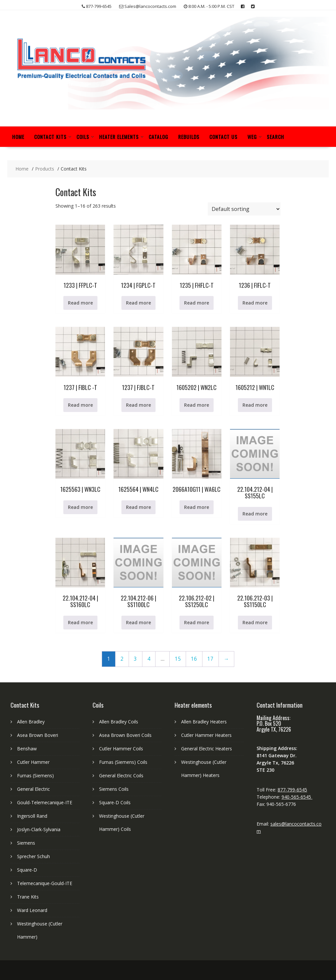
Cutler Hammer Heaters (206, 735)
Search (275, 137)
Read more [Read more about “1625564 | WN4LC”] (138, 507)
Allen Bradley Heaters (204, 722)
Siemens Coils (114, 789)
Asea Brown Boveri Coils (125, 735)
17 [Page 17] (210, 659)
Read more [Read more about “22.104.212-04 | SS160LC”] (80, 622)
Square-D (27, 870)
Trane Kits (28, 897)
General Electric (33, 789)
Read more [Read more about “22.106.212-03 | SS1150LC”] (255, 622)
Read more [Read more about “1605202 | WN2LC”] (197, 405)
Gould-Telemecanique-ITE (45, 802)
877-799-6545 (292, 790)
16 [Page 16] (194, 659)
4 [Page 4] (149, 659)
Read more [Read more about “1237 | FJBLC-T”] (138, 405)
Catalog (158, 137)
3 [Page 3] (135, 659)
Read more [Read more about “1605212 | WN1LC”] (255, 405)
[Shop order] (244, 209)
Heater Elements (119, 137)
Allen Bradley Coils (119, 722)
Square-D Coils (115, 802)
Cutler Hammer (33, 762)
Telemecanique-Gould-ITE (45, 883)
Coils (83, 137)
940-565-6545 (297, 797)
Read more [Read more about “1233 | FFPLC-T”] (80, 303)
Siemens (26, 843)
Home (18, 137)
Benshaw (27, 749)
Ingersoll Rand (32, 816)
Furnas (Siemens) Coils (123, 762)
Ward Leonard (32, 910)
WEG (252, 137)
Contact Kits (50, 137)
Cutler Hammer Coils (121, 749)
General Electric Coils (121, 775)
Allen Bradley (31, 722)
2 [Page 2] (122, 659)
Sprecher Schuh (33, 856)
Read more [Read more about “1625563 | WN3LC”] (80, 507)
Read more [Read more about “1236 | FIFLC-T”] (255, 303)
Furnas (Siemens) (35, 775)
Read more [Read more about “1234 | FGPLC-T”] (138, 303)
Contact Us (223, 137)
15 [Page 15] (178, 659)
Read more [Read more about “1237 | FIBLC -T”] (80, 405)
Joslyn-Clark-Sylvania (39, 829)
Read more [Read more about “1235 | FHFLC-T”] (197, 303)
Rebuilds (189, 137)
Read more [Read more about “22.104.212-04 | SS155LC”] (255, 514)
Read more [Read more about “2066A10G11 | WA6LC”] (197, 507)
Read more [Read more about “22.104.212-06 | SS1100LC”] (138, 622)
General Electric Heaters (207, 749)
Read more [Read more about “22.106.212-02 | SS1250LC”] (197, 622)
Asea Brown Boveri (38, 735)
